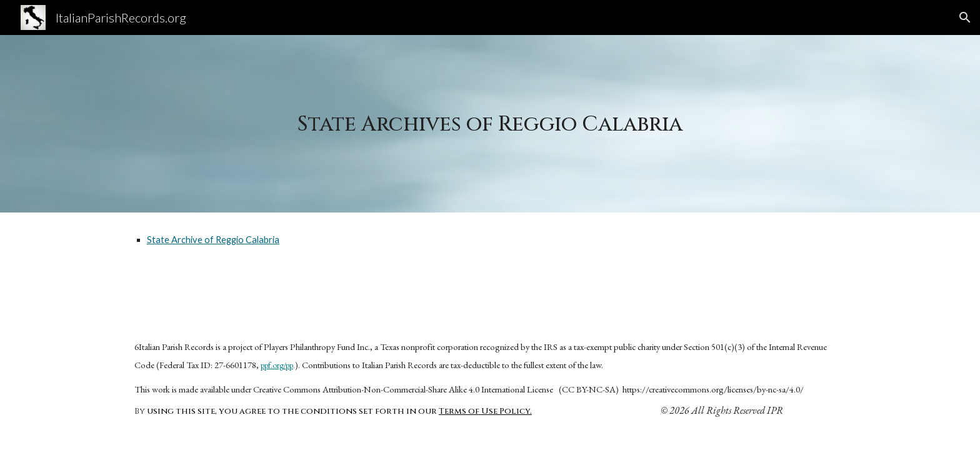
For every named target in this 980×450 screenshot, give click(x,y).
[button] (965, 17)
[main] (490, 124)
